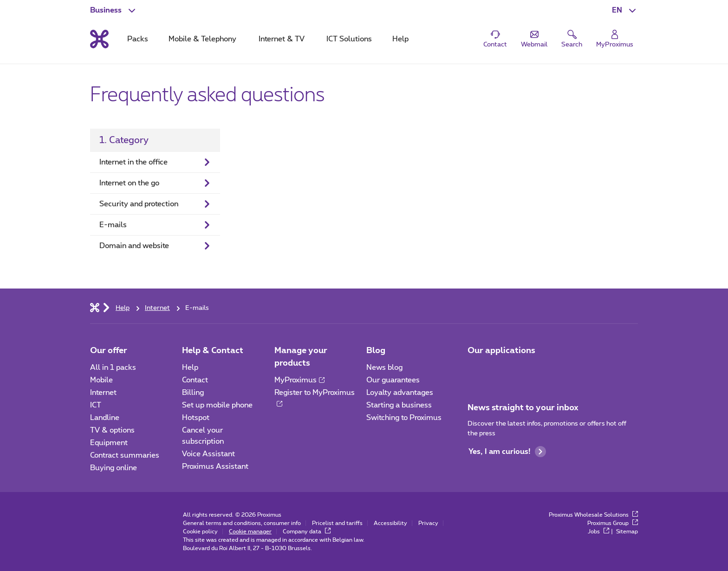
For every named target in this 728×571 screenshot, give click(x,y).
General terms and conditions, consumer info (242, 523)
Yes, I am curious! (507, 452)
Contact (195, 380)
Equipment (109, 443)
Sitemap (627, 532)
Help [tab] (400, 39)
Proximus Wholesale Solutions (593, 515)
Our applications (501, 351)
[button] (625, 10)
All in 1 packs (113, 368)
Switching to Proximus (404, 418)
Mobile (101, 380)
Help (190, 368)
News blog (384, 368)
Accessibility (390, 523)
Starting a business (399, 405)
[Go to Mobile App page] (476, 370)
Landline (105, 418)
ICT (96, 405)
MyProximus (299, 380)
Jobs (598, 532)
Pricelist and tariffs (337, 523)
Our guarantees (393, 380)
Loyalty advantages (400, 393)
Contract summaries (125, 455)
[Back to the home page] (99, 39)
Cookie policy (200, 532)
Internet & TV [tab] (282, 39)
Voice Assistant (208, 454)
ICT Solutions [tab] (349, 39)
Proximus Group (613, 523)
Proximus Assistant (215, 466)
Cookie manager (250, 532)
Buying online (114, 468)
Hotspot (196, 418)
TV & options (112, 430)
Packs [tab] (138, 39)
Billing (193, 393)
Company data (307, 532)
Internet (103, 393)
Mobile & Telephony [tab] (202, 39)
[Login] (615, 39)
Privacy (428, 523)
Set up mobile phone (217, 405)
